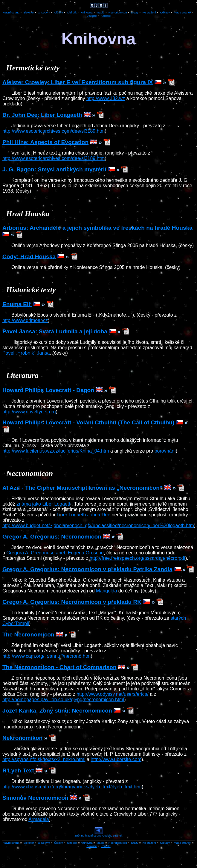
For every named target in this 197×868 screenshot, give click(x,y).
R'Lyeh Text (18, 771)
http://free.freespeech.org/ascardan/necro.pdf (138, 558)
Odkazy (165, 12)
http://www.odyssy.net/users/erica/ (113, 694)
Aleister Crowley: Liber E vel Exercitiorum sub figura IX (78, 82)
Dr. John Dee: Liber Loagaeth (42, 115)
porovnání (165, 451)
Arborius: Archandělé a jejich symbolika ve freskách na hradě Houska (97, 228)
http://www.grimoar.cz (25, 320)
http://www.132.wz (106, 98)
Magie (100, 12)
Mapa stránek (183, 12)
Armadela (39, 819)
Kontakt (106, 16)
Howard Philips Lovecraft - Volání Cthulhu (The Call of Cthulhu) (88, 422)
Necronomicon (118, 12)
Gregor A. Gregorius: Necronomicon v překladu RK (72, 602)
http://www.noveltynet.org (29, 412)
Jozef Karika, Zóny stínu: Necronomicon (57, 711)
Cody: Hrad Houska (29, 256)
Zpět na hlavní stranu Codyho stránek (99, 834)
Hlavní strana (11, 843)
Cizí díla (72, 12)
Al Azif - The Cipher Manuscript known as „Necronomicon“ (83, 488)
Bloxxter (29, 12)
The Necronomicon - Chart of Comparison (59, 667)
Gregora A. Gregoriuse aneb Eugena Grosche (55, 553)
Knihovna (86, 12)
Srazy (135, 12)
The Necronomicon (28, 635)
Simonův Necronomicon (35, 798)
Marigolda (106, 591)
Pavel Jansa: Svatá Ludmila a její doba (55, 331)
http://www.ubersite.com (116, 759)
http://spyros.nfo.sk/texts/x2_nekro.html (44, 759)
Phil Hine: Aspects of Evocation (45, 142)
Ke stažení (149, 12)
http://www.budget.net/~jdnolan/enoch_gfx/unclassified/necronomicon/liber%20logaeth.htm (98, 526)
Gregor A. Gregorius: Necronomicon (52, 537)
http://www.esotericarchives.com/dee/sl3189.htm (54, 131)
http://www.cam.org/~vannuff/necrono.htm (46, 656)
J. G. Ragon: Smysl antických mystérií (54, 169)
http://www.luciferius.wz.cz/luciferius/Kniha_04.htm (56, 451)
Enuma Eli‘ (17, 304)
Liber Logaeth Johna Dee (83, 515)
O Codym (44, 12)
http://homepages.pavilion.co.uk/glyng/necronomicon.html (63, 700)
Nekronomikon (22, 738)
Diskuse (91, 16)
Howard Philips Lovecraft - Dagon (48, 390)
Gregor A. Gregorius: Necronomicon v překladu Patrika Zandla (87, 569)
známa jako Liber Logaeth (44, 504)
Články (58, 12)
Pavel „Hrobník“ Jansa (26, 353)
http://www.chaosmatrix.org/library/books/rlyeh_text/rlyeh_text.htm (72, 787)
